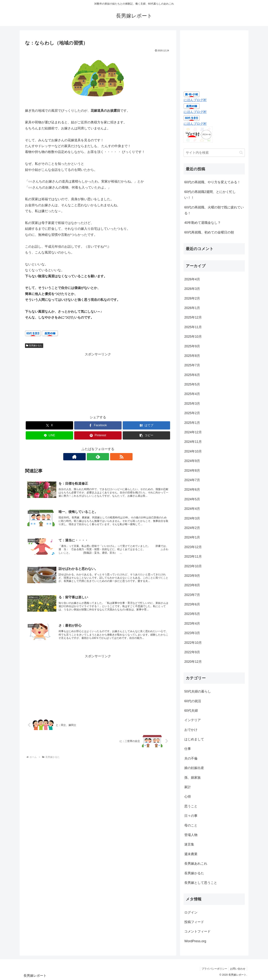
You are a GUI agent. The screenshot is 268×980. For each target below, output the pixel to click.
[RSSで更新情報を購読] (106, 457)
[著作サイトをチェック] (90, 457)
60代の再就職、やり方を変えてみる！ (212, 182)
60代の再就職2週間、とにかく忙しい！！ (210, 195)
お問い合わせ (237, 969)
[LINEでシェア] (49, 435)
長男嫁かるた (34, 346)
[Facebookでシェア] (98, 425)
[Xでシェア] (49, 425)
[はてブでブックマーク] (146, 425)
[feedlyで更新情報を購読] (98, 457)
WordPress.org (195, 941)
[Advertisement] (98, 383)
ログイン (191, 912)
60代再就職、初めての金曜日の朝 (209, 232)
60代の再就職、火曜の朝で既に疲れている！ (214, 210)
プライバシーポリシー (213, 969)
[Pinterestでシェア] (98, 435)
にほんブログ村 (195, 100)
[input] (214, 153)
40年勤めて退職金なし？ (203, 223)
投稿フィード (194, 922)
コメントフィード (197, 931)
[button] (146, 435)
